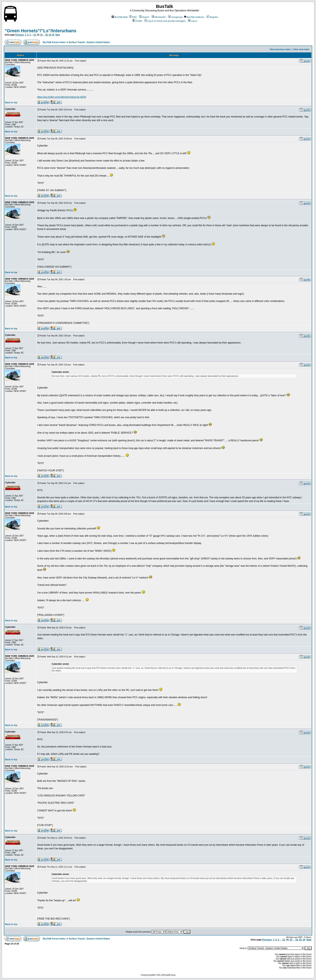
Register (212, 17)
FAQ (133, 17)
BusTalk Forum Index (54, 42)
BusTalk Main (120, 17)
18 (46, 35)
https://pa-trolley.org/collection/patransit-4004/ (62, 97)
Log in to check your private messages (165, 21)
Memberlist (159, 17)
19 (50, 35)
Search (144, 17)
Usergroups (175, 17)
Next (58, 35)
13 (35, 35)
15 (41, 35)
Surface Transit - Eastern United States (89, 42)
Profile (137, 21)
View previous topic (280, 49)
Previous (19, 35)
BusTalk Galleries (194, 17)
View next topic (301, 49)
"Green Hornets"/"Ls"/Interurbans (40, 31)
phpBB (152, 975)
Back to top (11, 102)
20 (53, 35)
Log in (193, 21)
